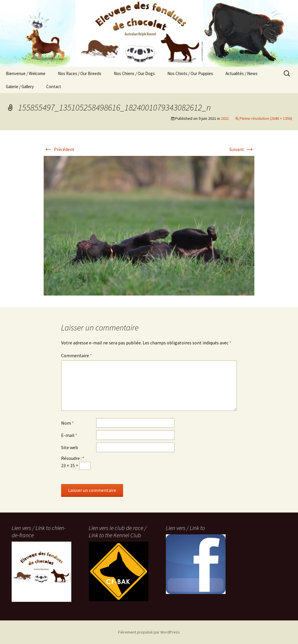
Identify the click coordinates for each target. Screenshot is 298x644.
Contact (54, 87)
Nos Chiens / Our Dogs (134, 73)
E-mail (69, 435)
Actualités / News (242, 73)
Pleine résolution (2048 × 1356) (266, 118)
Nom (68, 423)
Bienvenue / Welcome (26, 73)
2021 (225, 118)
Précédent (59, 149)
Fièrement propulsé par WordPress (149, 632)
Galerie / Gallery (20, 87)
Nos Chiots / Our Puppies (190, 73)
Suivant (242, 149)
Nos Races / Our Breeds (80, 73)
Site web (70, 447)
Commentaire (77, 355)
